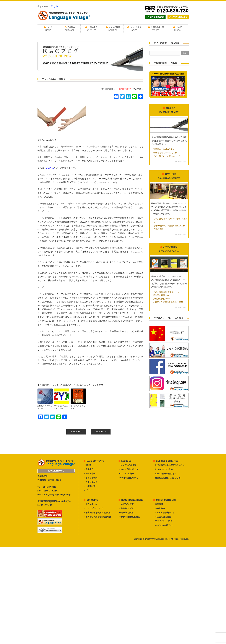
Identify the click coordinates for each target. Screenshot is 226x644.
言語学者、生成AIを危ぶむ (165, 149)
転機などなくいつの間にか (165, 153)
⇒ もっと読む (181, 161)
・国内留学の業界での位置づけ (97, 517)
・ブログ (88, 490)
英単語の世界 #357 (162, 295)
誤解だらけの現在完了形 (45, 407)
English (55, 6)
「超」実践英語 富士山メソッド (167, 292)
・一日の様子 (89, 474)
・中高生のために (126, 513)
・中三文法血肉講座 (162, 517)
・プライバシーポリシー (164, 521)
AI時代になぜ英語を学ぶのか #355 (168, 302)
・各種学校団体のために (129, 517)
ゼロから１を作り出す (78, 407)
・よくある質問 (90, 478)
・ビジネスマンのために (164, 469)
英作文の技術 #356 (162, 299)
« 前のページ (76, 432)
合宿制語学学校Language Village (157, 539)
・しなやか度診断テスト (164, 513)
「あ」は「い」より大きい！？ (167, 156)
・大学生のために (126, 508)
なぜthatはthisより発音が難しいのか (169, 226)
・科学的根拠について (128, 478)
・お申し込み (159, 508)
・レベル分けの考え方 (128, 469)
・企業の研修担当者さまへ (165, 474)
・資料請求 (158, 504)
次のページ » (101, 432)
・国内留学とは (90, 504)
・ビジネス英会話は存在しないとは (169, 465)
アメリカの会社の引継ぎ (54, 79)
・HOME (88, 465)
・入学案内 (89, 469)
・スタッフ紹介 (90, 482)
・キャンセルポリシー (163, 525)
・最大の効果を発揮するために (97, 513)
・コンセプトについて (93, 508)
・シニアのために (126, 504)
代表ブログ (138, 89)
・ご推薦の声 (89, 486)
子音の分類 (158, 229)
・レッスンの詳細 (126, 474)
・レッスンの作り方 (127, 465)
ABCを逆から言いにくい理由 (61, 407)
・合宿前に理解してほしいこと (167, 478)
